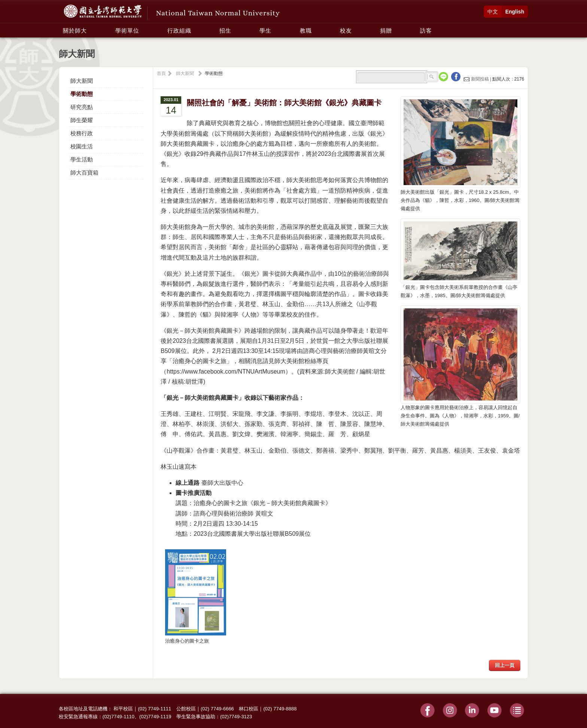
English (515, 12)
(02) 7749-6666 (217, 709)
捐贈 (386, 31)
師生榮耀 (82, 120)
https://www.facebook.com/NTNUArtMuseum (226, 371)
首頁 (161, 73)
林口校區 (249, 709)
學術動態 (82, 94)
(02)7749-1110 (118, 717)
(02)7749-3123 (236, 717)
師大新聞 (82, 81)
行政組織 (179, 31)
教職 (306, 31)
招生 (225, 31)
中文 (493, 12)
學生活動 (82, 159)
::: (61, 27)
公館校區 (186, 709)
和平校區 (123, 709)
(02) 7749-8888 (280, 709)
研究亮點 (82, 107)
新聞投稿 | (478, 79)
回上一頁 (505, 665)
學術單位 (127, 31)
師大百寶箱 (84, 173)
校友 (346, 31)
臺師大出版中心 (222, 483)
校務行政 (82, 133)
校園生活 (82, 146)
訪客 (426, 31)
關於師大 (75, 31)
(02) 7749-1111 (154, 709)
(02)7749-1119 (155, 717)
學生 (265, 31)
